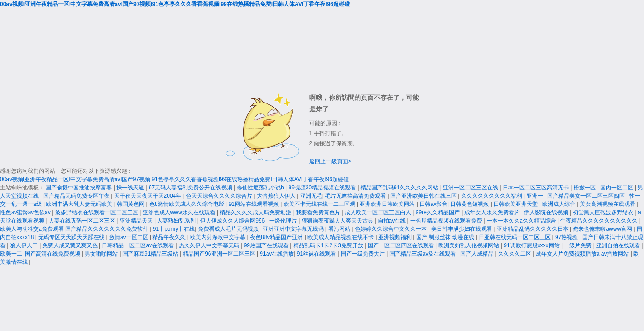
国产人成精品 (478, 254)
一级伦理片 (284, 221)
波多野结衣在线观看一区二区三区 (97, 212)
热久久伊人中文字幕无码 (210, 245)
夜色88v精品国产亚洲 (277, 237)
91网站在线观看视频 (255, 204)
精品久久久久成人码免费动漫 (256, 212)
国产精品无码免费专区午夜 (77, 196)
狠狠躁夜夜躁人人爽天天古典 (338, 221)
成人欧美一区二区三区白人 (379, 212)
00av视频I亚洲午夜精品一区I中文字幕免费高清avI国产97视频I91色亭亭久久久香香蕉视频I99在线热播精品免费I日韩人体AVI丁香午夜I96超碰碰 (175, 4)
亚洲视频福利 (396, 237)
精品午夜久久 (170, 237)
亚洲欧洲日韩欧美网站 (388, 204)
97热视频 (567, 237)
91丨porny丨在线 (174, 229)
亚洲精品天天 (137, 221)
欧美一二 (11, 254)
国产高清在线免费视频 (53, 254)
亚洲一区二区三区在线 (471, 188)
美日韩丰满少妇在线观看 (462, 229)
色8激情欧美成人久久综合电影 (187, 204)
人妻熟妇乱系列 (177, 221)
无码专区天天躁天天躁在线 (72, 237)
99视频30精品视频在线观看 (323, 188)
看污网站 (340, 229)
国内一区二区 (618, 188)
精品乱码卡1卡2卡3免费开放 (329, 245)
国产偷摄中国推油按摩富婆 (79, 188)
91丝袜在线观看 (317, 254)
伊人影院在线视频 (547, 212)
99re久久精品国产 (438, 212)
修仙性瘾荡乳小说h (261, 188)
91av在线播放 (277, 254)
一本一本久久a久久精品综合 (522, 221)
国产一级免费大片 (363, 254)
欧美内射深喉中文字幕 (218, 237)
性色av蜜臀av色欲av (26, 212)
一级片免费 (578, 245)
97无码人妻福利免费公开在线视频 (191, 188)
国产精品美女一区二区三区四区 (587, 196)
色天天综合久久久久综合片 (220, 196)
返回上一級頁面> (330, 161)
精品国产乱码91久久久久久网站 (400, 188)
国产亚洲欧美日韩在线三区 (424, 196)
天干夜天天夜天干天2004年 (149, 196)
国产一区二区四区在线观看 (402, 245)
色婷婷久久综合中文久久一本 (392, 229)
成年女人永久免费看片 (493, 212)
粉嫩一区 (585, 188)
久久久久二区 (515, 254)
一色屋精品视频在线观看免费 (447, 221)
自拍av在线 (393, 221)
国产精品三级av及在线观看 (424, 254)
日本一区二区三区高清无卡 (537, 188)
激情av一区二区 (129, 237)
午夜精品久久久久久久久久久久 (600, 221)
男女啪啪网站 (102, 254)
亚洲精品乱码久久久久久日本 (533, 229)
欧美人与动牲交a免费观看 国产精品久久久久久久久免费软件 (75, 229)
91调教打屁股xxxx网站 (532, 245)
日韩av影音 (433, 204)
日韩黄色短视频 (470, 204)
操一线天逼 (131, 188)
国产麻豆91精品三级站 (151, 254)
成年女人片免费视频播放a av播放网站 (583, 254)
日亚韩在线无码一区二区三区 (515, 237)
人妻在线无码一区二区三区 (83, 221)
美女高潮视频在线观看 (608, 204)
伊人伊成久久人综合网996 (233, 221)
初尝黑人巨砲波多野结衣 (604, 212)
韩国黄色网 (131, 204)
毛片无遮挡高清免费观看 (356, 196)
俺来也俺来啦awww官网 (603, 229)
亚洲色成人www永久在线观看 (180, 212)
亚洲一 (536, 196)
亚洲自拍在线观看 (619, 245)
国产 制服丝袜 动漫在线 (446, 237)
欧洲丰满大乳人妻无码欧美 (80, 204)
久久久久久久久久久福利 (492, 196)
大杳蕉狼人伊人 (277, 196)
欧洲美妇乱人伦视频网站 (469, 245)
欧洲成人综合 (560, 204)
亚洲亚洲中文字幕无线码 (294, 229)
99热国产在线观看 (267, 245)
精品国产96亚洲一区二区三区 (220, 254)
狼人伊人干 (25, 245)
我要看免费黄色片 (319, 212)
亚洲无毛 (311, 196)
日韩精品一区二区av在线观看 (139, 245)
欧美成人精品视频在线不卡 (341, 237)
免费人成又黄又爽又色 (71, 245)
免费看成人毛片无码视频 (229, 229)
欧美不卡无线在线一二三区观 (320, 204)
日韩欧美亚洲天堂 (516, 204)
